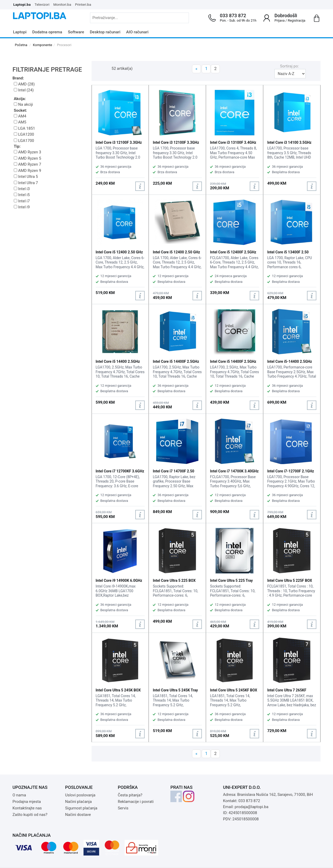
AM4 (20, 116)
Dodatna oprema (47, 32)
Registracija (297, 20)
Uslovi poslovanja (80, 795)
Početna (21, 45)
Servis (123, 808)
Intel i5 (22, 195)
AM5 (20, 122)
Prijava (280, 20)
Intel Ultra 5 (26, 177)
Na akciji (23, 104)
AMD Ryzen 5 (27, 158)
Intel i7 (22, 201)
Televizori (42, 4)
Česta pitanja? (130, 795)
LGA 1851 (24, 128)
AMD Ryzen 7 (27, 164)
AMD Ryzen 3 (27, 152)
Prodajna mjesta (27, 802)
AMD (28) (24, 84)
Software (76, 32)
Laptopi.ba (22, 4)
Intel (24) (24, 90)
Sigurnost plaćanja (81, 808)
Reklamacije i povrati (136, 802)
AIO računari (137, 32)
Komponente (43, 45)
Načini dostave (78, 815)
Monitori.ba (62, 4)
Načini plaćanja (78, 802)
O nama (19, 795)
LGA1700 (24, 141)
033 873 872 (233, 15)
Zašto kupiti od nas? (30, 815)
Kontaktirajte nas (27, 808)
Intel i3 (22, 189)
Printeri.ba (83, 4)
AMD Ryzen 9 (27, 171)
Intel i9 (22, 207)
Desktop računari (105, 32)
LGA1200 (24, 134)
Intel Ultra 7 (26, 183)
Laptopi (20, 32)
